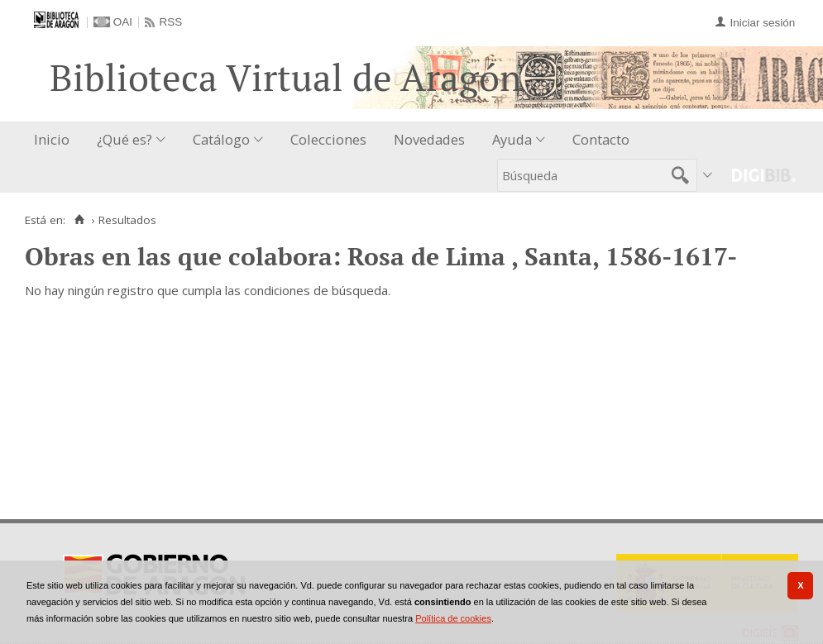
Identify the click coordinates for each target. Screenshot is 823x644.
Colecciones (328, 139)
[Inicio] (79, 220)
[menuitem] (55, 140)
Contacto (601, 139)
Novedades (429, 139)
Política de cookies (453, 618)
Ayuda (512, 139)
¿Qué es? (124, 139)
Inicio (52, 139)
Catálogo (221, 139)
